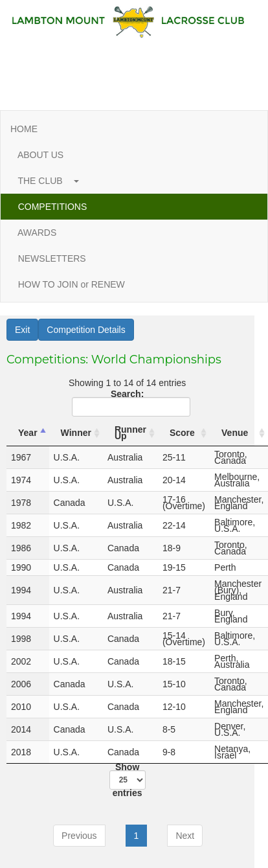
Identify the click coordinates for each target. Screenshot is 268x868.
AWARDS (37, 233)
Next (185, 836)
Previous (79, 836)
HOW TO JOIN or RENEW (72, 284)
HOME (24, 129)
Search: (129, 404)
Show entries (128, 780)
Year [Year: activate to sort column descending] (28, 433)
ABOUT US (41, 155)
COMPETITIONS (52, 207)
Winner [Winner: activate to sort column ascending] (76, 433)
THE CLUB (45, 181)
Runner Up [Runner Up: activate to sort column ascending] (130, 433)
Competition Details (86, 330)
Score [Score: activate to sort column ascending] (182, 433)
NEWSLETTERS (52, 258)
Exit (22, 330)
